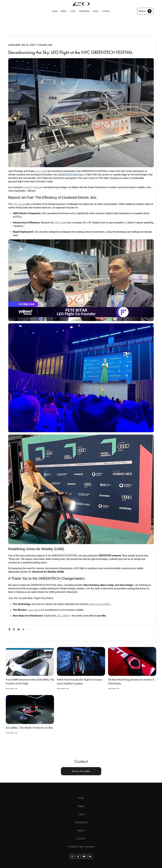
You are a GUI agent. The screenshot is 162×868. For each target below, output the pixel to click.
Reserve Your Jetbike (81, 771)
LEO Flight (41, 171)
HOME (55, 11)
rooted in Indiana (32, 187)
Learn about (34, 610)
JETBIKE (64, 11)
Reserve (145, 11)
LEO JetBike (63, 616)
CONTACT (106, 11)
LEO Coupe (19, 204)
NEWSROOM (84, 11)
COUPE (73, 11)
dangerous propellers (99, 604)
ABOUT (96, 11)
